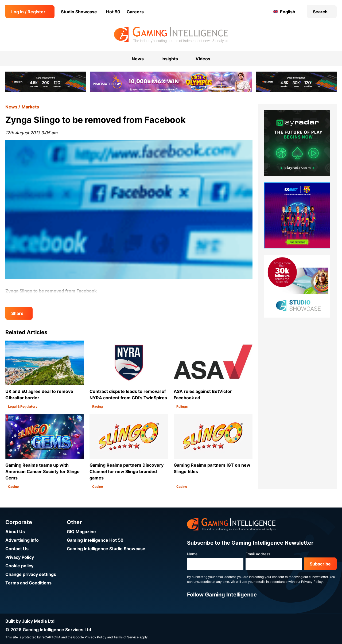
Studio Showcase (79, 12)
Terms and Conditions (28, 583)
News (11, 107)
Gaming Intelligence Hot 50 (95, 540)
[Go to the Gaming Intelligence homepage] (171, 35)
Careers (135, 12)
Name (192, 554)
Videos (203, 59)
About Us (15, 532)
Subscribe (320, 564)
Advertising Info (22, 540)
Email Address (258, 554)
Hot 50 (113, 12)
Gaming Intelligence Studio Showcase (106, 549)
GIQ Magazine (81, 532)
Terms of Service (126, 637)
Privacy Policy (20, 557)
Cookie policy (19, 566)
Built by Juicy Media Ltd (30, 621)
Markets (30, 107)
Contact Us (17, 549)
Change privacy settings (31, 574)
